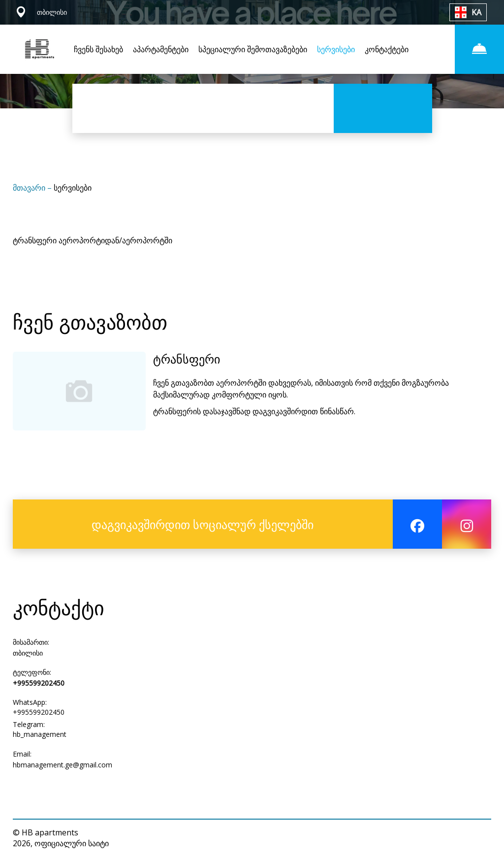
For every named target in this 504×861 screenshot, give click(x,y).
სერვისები (336, 49)
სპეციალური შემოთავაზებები (253, 49)
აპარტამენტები (161, 49)
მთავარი (30, 188)
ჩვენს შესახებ (98, 49)
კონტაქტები (387, 49)
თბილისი (28, 653)
